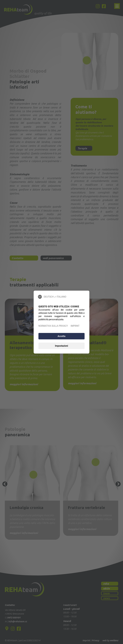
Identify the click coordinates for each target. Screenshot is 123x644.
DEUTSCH (49, 297)
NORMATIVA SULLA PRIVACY (53, 326)
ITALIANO (61, 297)
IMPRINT (75, 326)
